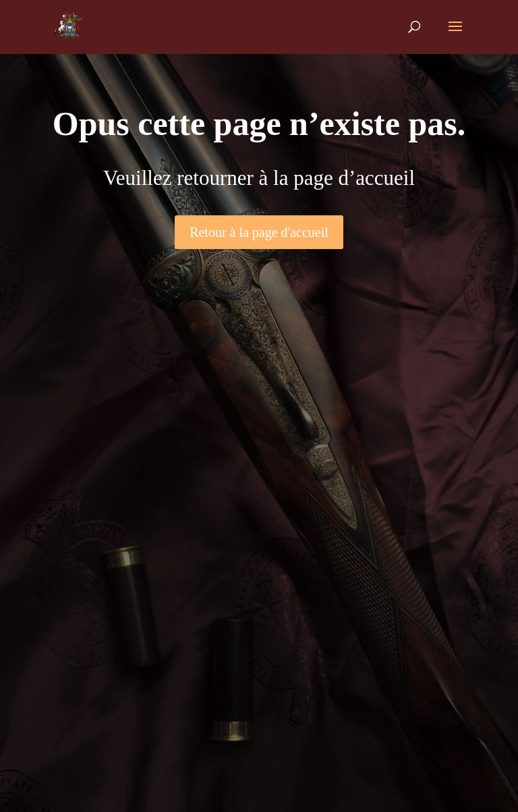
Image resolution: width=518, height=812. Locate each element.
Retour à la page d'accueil (259, 232)
